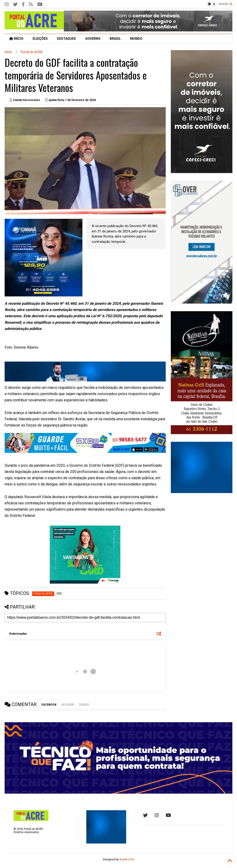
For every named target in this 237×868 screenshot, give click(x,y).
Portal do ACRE (32, 52)
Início (8, 52)
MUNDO (136, 39)
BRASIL (115, 39)
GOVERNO (93, 39)
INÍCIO (16, 39)
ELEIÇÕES (40, 39)
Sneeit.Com (127, 859)
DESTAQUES (66, 39)
